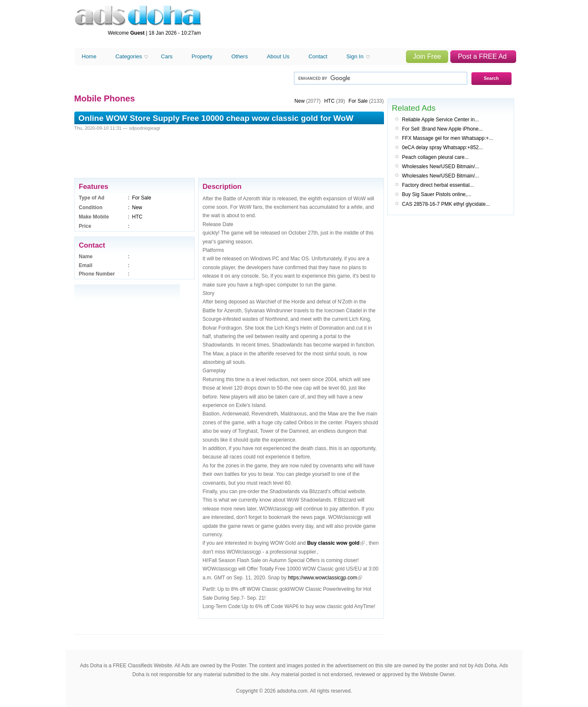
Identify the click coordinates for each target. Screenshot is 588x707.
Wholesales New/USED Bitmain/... (441, 167)
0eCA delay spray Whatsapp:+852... (443, 147)
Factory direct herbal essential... (438, 185)
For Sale (142, 198)
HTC (137, 217)
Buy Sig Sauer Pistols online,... (437, 194)
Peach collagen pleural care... (436, 157)
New (137, 207)
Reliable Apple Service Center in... (441, 120)
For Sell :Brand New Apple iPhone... (442, 129)
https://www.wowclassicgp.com (322, 578)
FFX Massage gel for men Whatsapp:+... (448, 138)
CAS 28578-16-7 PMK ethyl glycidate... (446, 204)
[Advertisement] (360, 25)
